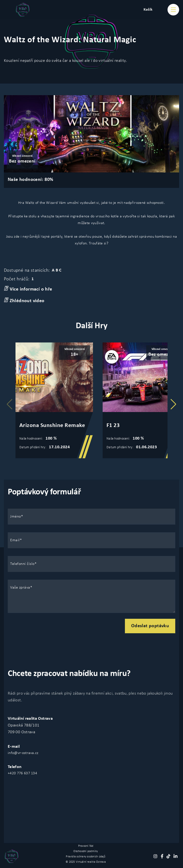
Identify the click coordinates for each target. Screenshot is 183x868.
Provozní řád (86, 846)
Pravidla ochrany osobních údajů (86, 857)
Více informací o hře (28, 289)
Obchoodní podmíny (86, 851)
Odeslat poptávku (150, 626)
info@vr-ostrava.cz (23, 753)
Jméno (16, 517)
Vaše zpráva (20, 588)
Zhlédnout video (24, 300)
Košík (148, 10)
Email (15, 540)
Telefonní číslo (22, 564)
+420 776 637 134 (22, 773)
